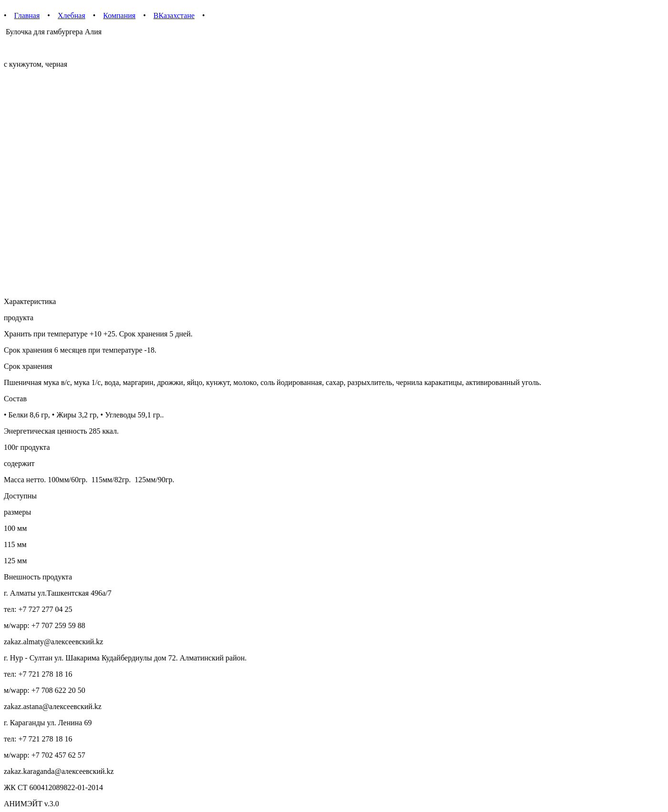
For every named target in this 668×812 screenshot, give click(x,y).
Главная (27, 15)
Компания (119, 15)
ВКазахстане (174, 15)
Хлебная (72, 15)
